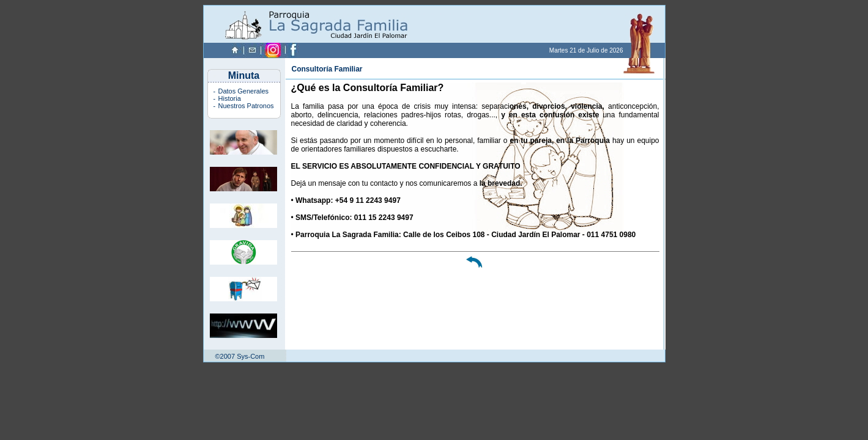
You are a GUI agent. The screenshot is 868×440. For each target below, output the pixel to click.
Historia (230, 98)
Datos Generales (244, 91)
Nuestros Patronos (246, 106)
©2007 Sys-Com (240, 356)
